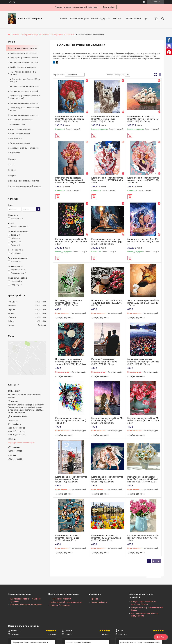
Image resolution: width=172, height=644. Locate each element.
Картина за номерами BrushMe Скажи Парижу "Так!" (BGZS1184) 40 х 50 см (107, 420)
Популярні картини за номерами (24, 58)
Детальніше (108, 7)
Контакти (117, 19)
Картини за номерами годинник (24, 115)
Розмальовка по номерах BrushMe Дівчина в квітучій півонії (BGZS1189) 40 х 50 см (70, 180)
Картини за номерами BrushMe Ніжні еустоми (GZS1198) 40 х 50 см (143, 538)
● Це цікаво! (15, 153)
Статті (11, 164)
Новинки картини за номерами (24, 53)
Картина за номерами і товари (25, 35)
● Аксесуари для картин (21, 129)
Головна (63, 19)
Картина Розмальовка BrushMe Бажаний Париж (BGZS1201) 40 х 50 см (104, 362)
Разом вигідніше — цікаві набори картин (24, 109)
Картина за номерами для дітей (24, 91)
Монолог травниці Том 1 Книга (79, 642)
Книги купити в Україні (20, 134)
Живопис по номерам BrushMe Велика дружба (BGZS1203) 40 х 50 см (143, 303)
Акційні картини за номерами (23, 67)
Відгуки (12, 175)
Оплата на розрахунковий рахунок (25, 186)
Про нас (12, 170)
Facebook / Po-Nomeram (61, 599)
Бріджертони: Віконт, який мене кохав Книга (30, 642)
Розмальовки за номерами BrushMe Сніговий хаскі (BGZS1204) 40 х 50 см (105, 119)
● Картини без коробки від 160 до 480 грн (25, 80)
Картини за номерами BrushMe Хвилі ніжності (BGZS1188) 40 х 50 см (107, 180)
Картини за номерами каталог (23, 48)
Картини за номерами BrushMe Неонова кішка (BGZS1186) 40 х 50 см (71, 242)
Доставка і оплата (133, 19)
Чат (161, 637)
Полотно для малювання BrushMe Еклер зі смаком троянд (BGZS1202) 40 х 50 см (71, 362)
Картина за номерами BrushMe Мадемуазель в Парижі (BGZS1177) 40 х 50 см (71, 479)
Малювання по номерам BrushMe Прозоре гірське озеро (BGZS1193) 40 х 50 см (143, 362)
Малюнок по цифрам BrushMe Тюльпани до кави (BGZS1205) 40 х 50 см (107, 303)
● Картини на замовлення (21, 120)
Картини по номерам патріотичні (25, 86)
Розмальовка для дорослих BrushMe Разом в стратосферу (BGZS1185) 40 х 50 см (107, 242)
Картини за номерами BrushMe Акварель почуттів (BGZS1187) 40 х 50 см (143, 180)
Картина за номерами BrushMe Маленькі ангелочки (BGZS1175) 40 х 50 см (107, 479)
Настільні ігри (16, 138)
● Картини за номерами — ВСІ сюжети (57, 35)
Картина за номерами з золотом (24, 62)
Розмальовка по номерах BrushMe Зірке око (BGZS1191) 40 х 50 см (71, 420)
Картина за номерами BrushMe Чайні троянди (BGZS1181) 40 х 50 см (143, 420)
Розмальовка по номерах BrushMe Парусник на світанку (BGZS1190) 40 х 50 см (143, 119)
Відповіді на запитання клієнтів (24, 181)
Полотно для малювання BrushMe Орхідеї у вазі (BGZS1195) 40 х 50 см (69, 303)
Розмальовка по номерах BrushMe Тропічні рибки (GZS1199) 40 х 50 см (68, 538)
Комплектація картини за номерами (26, 605)
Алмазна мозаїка (17, 124)
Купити (58, 135)
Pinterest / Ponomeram (60, 605)
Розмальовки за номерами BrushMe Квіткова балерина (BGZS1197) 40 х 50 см (70, 119)
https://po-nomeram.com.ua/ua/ (21, 443)
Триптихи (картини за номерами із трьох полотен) (25, 97)
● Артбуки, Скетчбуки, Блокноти (24, 148)
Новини (12, 159)
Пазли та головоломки (20, 143)
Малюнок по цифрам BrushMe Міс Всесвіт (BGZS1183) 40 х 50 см (143, 242)
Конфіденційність (99, 602)
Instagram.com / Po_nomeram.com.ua (66, 602)
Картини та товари (78, 19)
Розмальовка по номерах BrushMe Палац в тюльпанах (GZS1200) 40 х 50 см (106, 538)
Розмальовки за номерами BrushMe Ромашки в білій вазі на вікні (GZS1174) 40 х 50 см (143, 479)
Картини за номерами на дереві (24, 103)
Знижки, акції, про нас (101, 19)
